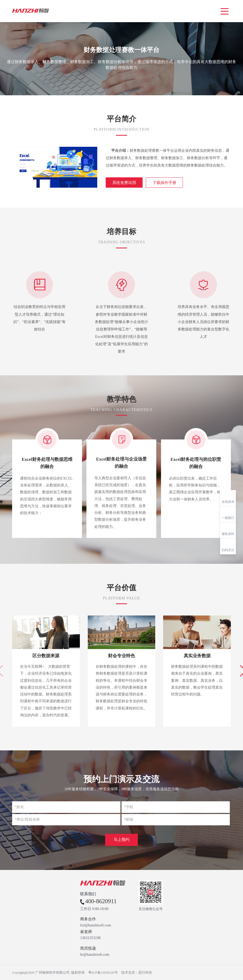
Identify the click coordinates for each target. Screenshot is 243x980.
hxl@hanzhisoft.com (96, 925)
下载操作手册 (164, 183)
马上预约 (121, 840)
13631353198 (90, 938)
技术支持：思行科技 (137, 972)
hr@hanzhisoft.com (95, 955)
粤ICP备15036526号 (103, 972)
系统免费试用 (124, 183)
